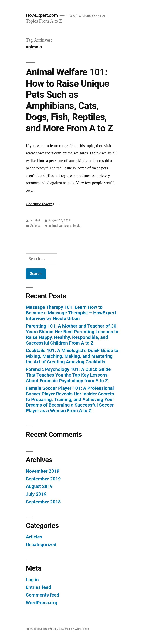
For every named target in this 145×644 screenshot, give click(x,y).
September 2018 (43, 502)
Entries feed (38, 587)
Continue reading (43, 204)
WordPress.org (42, 603)
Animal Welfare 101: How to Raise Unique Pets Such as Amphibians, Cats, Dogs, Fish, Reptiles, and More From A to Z (69, 100)
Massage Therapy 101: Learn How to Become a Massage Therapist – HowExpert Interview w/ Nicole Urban (71, 313)
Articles (35, 226)
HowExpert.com (42, 15)
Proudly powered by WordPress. (69, 629)
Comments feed (43, 595)
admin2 (35, 220)
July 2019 (36, 494)
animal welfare (59, 226)
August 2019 (39, 486)
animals (75, 226)
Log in (32, 580)
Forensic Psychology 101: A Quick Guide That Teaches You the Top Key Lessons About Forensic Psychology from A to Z (68, 375)
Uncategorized (41, 545)
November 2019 (43, 471)
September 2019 (43, 479)
